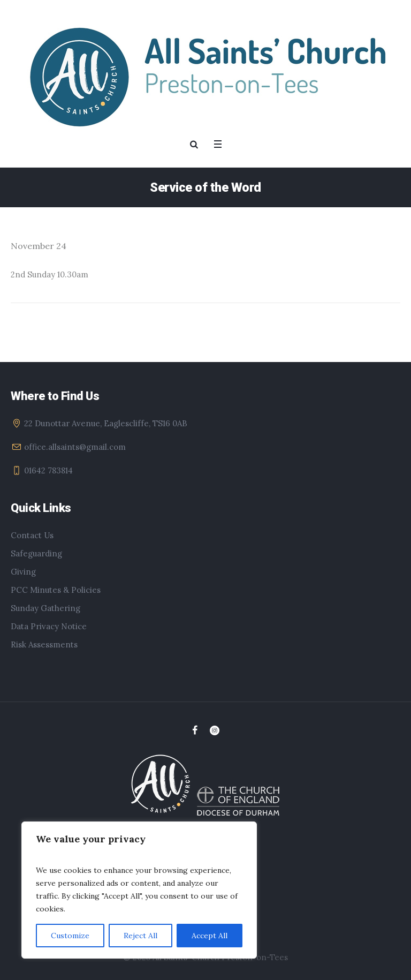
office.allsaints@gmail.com (75, 447)
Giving (23, 572)
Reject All (140, 936)
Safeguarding (36, 553)
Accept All (210, 936)
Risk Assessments (44, 644)
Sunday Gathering (45, 608)
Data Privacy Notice (49, 626)
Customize (70, 936)
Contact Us (32, 535)
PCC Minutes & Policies (56, 590)
